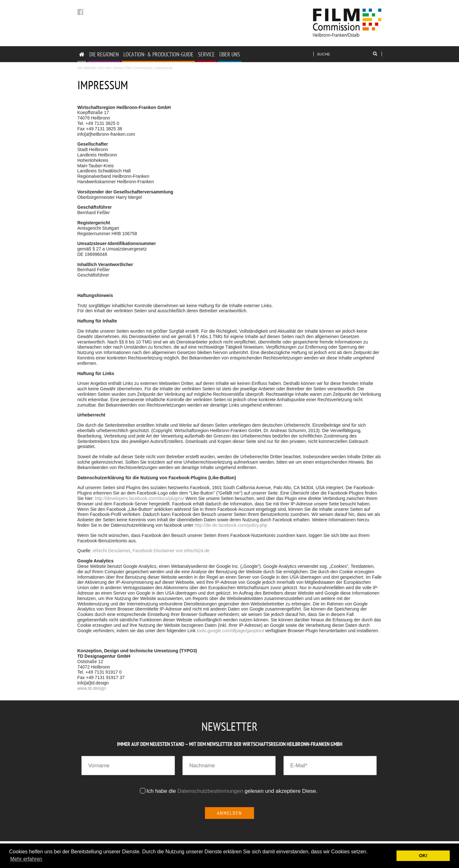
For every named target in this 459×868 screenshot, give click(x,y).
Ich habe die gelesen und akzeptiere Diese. (233, 791)
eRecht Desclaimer (112, 551)
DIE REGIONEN (104, 54)
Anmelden (230, 813)
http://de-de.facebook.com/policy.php (231, 525)
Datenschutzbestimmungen (210, 791)
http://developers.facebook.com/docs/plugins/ (140, 498)
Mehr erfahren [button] (26, 859)
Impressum (164, 68)
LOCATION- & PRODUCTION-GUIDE (158, 54)
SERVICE (206, 54)
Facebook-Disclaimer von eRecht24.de (171, 551)
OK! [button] (423, 856)
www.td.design (92, 688)
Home (118, 68)
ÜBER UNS (230, 54)
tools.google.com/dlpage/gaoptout (230, 631)
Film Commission (139, 68)
